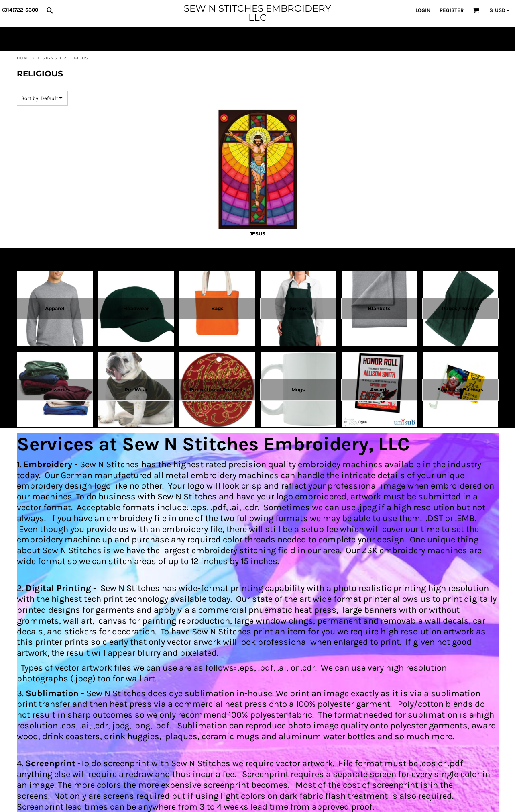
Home (23, 58)
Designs (47, 58)
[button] (49, 10)
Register (452, 10)
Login (423, 10)
